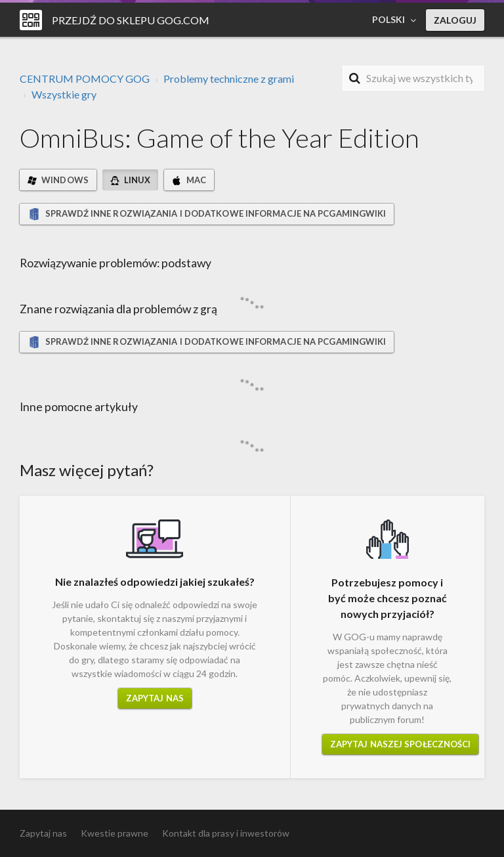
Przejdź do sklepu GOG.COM (131, 20)
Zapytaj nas (155, 698)
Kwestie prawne (115, 833)
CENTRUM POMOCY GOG (85, 78)
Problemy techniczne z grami (229, 78)
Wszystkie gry (64, 94)
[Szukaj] (413, 78)
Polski (389, 19)
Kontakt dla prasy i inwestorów (226, 833)
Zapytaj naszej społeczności (401, 744)
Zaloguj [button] (455, 20)
